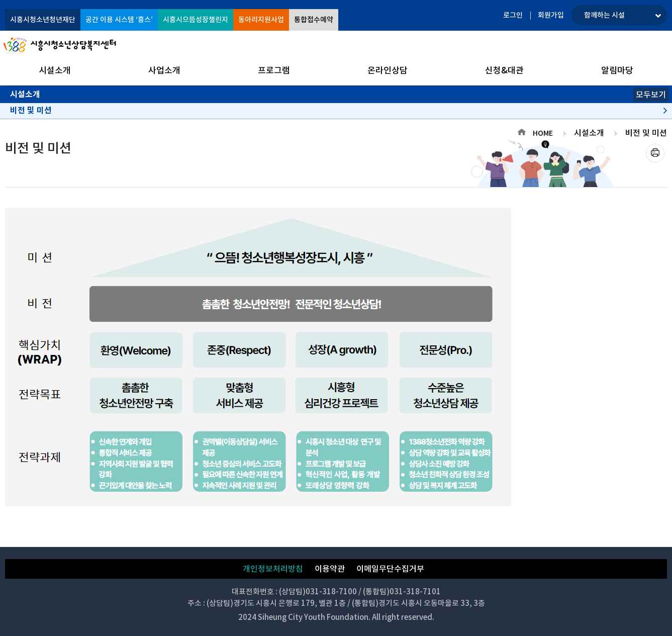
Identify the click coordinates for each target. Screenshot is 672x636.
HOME (543, 133)
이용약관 (330, 569)
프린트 (655, 153)
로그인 (513, 15)
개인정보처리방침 (273, 569)
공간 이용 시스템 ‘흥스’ (119, 20)
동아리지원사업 (261, 20)
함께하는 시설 (604, 15)
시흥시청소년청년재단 (43, 20)
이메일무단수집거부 (390, 569)
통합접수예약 (314, 20)
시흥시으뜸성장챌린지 (196, 20)
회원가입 (551, 15)
